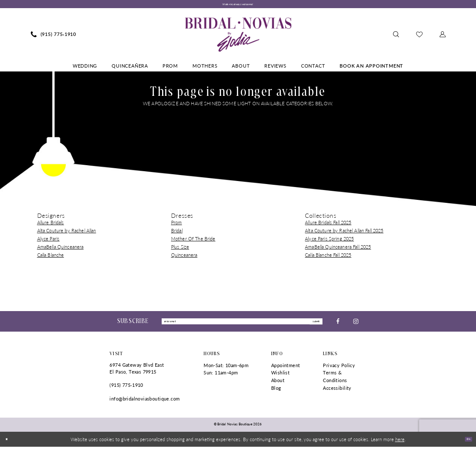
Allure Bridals (51, 225)
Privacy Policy (339, 369)
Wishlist (280, 377)
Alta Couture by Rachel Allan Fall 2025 (344, 233)
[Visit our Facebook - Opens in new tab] (338, 325)
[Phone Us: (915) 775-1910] (54, 37)
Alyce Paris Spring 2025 (329, 241)
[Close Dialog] (9, 443)
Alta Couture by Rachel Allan (67, 233)
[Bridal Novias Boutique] (238, 37)
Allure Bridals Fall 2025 (328, 225)
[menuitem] (54, 37)
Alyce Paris (49, 241)
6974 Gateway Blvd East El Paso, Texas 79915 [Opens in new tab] (137, 372)
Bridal (177, 233)
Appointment (286, 369)
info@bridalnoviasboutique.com (145, 403)
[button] (443, 37)
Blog (276, 392)
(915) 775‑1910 (126, 389)
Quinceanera (184, 257)
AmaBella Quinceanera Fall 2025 (338, 249)
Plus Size (180, 249)
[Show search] (396, 37)
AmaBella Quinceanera (61, 249)
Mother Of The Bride (193, 241)
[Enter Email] (242, 325)
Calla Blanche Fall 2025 (328, 257)
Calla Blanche (51, 257)
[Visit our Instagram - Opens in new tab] (356, 325)
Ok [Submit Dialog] (466, 443)
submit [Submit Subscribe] (312, 325)
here (400, 443)
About (278, 384)
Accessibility (337, 392)
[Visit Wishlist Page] (419, 37)
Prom (177, 225)
